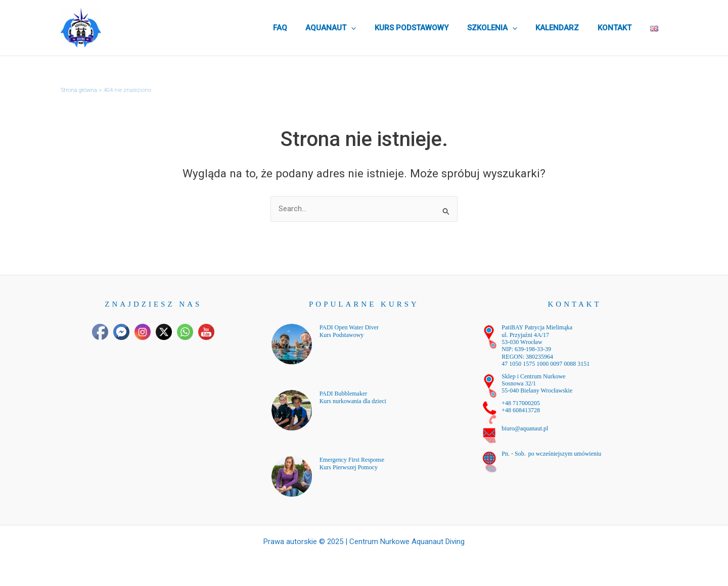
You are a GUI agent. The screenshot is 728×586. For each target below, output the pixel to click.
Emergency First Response (352, 460)
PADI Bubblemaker (344, 394)
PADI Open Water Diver (349, 327)
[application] (370, 28)
